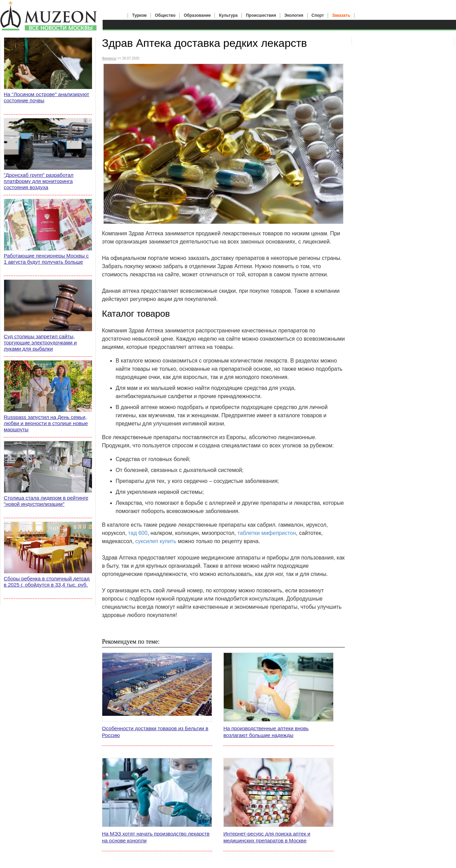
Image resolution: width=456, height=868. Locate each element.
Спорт (318, 15)
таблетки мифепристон (267, 533)
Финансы (109, 58)
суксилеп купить (156, 541)
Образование (197, 15)
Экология (294, 15)
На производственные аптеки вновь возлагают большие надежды (266, 732)
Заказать (341, 15)
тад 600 (138, 533)
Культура (228, 15)
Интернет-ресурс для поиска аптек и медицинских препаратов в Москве (267, 837)
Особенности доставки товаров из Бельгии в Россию (155, 732)
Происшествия (261, 15)
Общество (165, 15)
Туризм (139, 15)
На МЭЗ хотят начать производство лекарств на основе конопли (156, 837)
